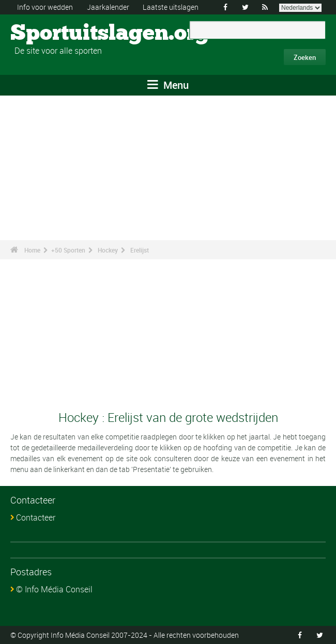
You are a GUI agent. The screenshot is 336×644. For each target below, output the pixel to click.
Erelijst (140, 250)
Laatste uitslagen (171, 7)
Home (32, 250)
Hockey (108, 250)
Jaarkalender (108, 7)
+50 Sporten (68, 250)
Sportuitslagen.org (49, 34)
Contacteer (36, 517)
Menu (168, 85)
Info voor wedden (45, 7)
